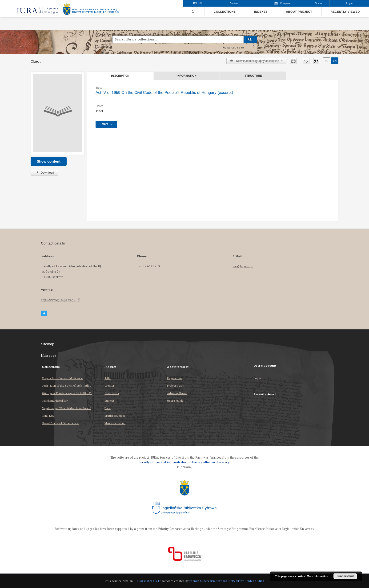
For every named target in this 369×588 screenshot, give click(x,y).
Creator (109, 386)
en (335, 61)
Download (44, 173)
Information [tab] (187, 76)
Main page (49, 356)
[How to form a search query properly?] (254, 48)
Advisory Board (177, 393)
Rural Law (48, 416)
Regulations (175, 378)
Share (319, 3)
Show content (49, 161)
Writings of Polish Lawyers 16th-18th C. (67, 393)
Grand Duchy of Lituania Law (60, 423)
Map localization (115, 423)
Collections (225, 12)
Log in (257, 378)
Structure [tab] (253, 76)
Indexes (261, 12)
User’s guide (175, 401)
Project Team (176, 386)
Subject (109, 401)
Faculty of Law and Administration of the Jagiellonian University (184, 462)
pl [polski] (201, 3)
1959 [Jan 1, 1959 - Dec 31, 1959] (99, 111)
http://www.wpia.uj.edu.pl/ (61, 300)
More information (317, 576)
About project (299, 12)
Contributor (112, 393)
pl (326, 61)
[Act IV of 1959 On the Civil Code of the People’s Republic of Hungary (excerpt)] (58, 113)
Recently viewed (345, 12)
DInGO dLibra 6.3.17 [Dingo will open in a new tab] (147, 581)
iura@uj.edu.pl (243, 266)
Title (108, 378)
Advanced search (235, 48)
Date (107, 408)
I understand (345, 576)
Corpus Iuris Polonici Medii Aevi (62, 378)
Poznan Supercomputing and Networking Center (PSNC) (227, 581)
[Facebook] (44, 314)
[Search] (250, 39)
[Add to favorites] (306, 61)
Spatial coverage (115, 416)
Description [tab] (120, 76)
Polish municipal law (55, 401)
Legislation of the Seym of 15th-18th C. (67, 386)
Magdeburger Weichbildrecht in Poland (66, 408)
